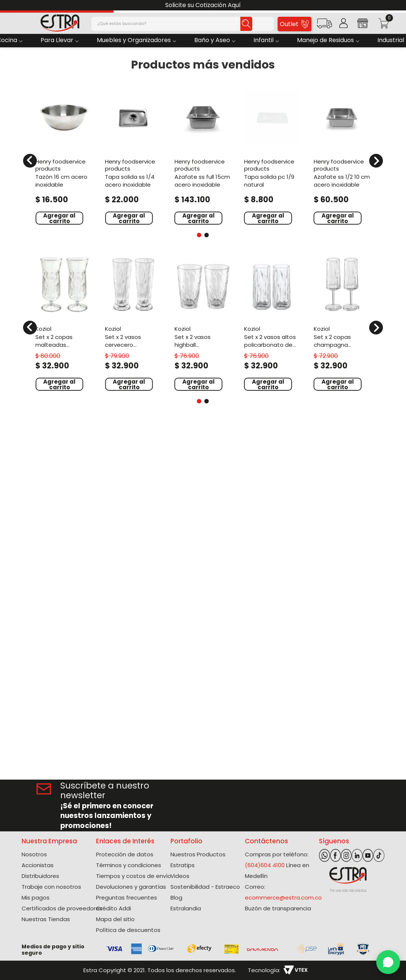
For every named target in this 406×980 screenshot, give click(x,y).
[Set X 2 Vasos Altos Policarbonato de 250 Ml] (273, 323)
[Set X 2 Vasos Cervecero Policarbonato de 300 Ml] (133, 323)
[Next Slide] (398, 5)
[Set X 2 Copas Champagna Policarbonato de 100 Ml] (342, 323)
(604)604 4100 (265, 865)
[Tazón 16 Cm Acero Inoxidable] (64, 156)
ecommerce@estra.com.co (283, 897)
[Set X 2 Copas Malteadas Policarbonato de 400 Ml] (64, 323)
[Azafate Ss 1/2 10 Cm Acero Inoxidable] (342, 156)
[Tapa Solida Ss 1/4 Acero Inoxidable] (133, 156)
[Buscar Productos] (246, 24)
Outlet (294, 24)
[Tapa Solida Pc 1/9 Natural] (273, 156)
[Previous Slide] (8, 5)
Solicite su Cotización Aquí (203, 5)
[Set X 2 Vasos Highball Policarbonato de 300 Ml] (203, 323)
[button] (324, 26)
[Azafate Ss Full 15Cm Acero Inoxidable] (203, 156)
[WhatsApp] (388, 962)
